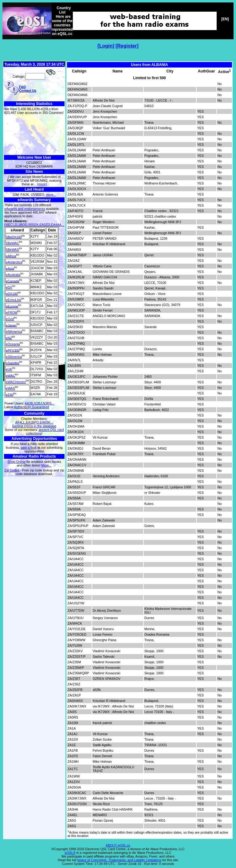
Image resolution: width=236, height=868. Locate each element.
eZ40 (10, 394)
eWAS (10, 388)
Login (106, 46)
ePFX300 (13, 350)
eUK (9, 369)
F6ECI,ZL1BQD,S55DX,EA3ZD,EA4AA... (34, 225)
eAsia (10, 268)
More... (47, 465)
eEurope (12, 306)
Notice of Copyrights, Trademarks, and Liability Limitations (119, 860)
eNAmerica (14, 331)
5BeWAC (12, 243)
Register (127, 46)
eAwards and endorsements (25, 209)
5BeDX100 (14, 237)
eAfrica (11, 256)
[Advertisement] (34, 135)
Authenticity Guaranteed (31, 407)
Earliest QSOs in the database (34, 426)
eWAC (10, 375)
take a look (29, 448)
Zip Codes (12, 470)
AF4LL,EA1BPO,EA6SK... (34, 422)
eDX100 (12, 293)
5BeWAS (12, 250)
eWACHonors (16, 382)
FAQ (22, 87)
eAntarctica (14, 262)
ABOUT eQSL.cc (118, 845)
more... (51, 195)
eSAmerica (14, 357)
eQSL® (70, 853)
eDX (9, 287)
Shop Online (16, 462)
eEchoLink (14, 300)
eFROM (12, 312)
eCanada (12, 281)
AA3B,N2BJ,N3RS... (39, 403)
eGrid (10, 319)
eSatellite (13, 363)
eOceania (13, 344)
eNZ (9, 338)
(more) (42, 184)
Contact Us (28, 91)
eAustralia (13, 275)
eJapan (11, 325)
